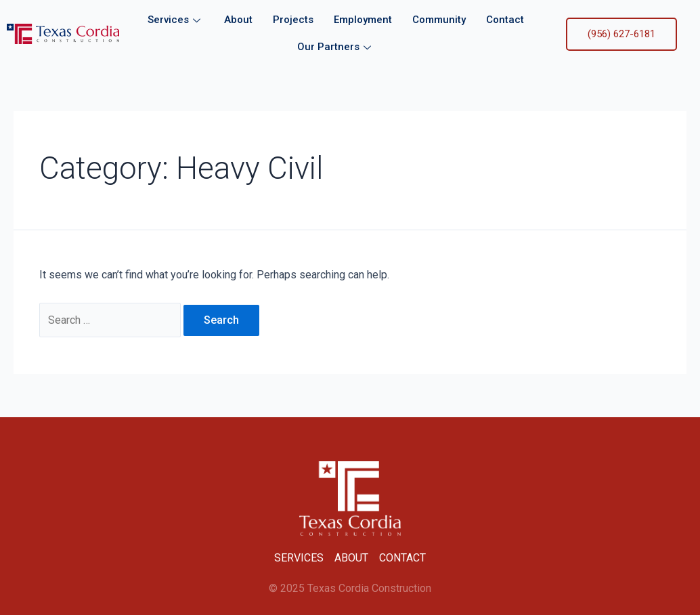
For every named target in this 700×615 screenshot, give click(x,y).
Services (176, 20)
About (238, 20)
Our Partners (336, 47)
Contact (505, 20)
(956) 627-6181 (621, 34)
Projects (293, 20)
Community (439, 20)
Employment (363, 20)
